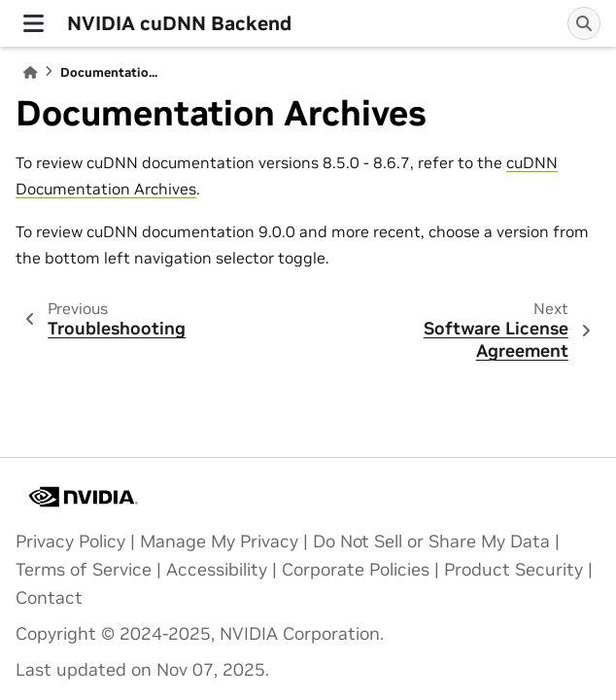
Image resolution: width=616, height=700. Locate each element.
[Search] (584, 23)
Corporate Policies (356, 570)
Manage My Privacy (219, 542)
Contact (49, 598)
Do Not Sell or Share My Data (431, 542)
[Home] (30, 72)
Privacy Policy (70, 542)
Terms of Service (84, 570)
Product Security (513, 570)
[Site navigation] (34, 23)
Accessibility (217, 570)
